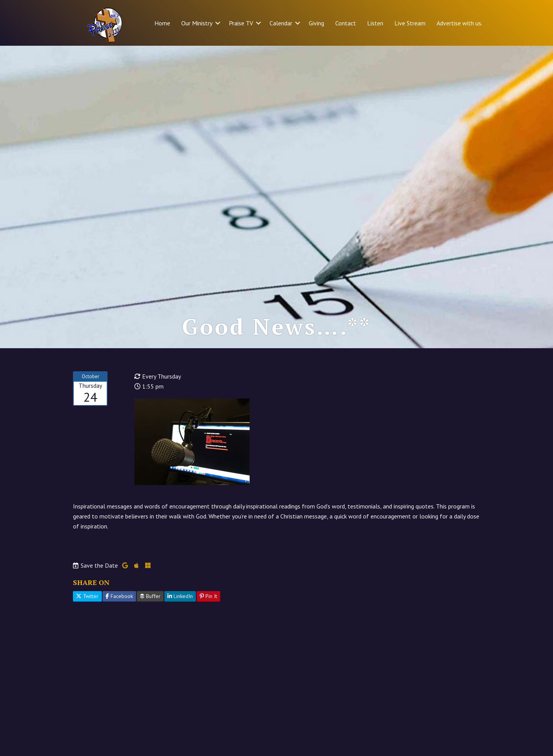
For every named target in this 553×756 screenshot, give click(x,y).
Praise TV (241, 23)
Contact (346, 23)
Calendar (281, 23)
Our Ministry (197, 23)
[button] (218, 23)
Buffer (150, 596)
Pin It (208, 596)
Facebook (119, 596)
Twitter (87, 596)
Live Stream (410, 23)
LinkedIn (180, 596)
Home (162, 23)
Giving (316, 23)
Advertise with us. (459, 23)
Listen (375, 23)
